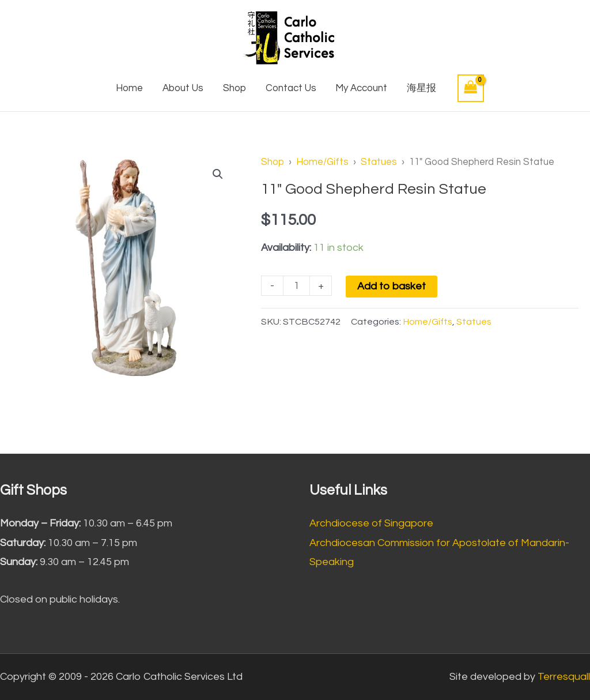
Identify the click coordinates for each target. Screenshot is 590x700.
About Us (183, 88)
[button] (218, 174)
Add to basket (392, 286)
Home (129, 88)
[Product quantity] (296, 286)
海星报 (421, 88)
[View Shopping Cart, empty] (471, 88)
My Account (361, 88)
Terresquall (564, 677)
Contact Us (291, 88)
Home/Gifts (322, 162)
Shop (235, 88)
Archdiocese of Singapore (371, 523)
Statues (379, 162)
